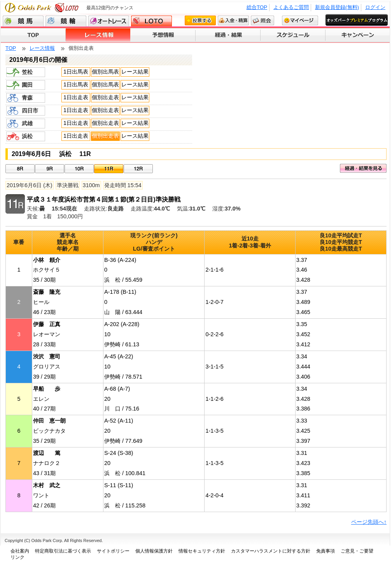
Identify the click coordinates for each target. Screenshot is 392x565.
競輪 (66, 21)
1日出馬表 (76, 72)
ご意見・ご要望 (357, 551)
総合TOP (257, 7)
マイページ (300, 20)
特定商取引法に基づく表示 (63, 551)
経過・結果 (228, 35)
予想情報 (163, 35)
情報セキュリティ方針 (202, 551)
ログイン (375, 7)
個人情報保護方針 (154, 551)
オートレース (109, 21)
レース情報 (98, 35)
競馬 (23, 21)
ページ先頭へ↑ (369, 522)
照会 (262, 20)
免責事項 (325, 551)
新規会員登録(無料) (337, 7)
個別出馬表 (105, 72)
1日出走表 (76, 97)
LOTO (151, 21)
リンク (17, 557)
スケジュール (293, 35)
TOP (33, 35)
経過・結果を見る (363, 168)
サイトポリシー (113, 551)
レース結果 (135, 72)
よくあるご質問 (291, 7)
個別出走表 (105, 97)
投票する (200, 20)
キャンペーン (358, 35)
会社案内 (20, 551)
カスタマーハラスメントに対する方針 (271, 551)
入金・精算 (233, 20)
